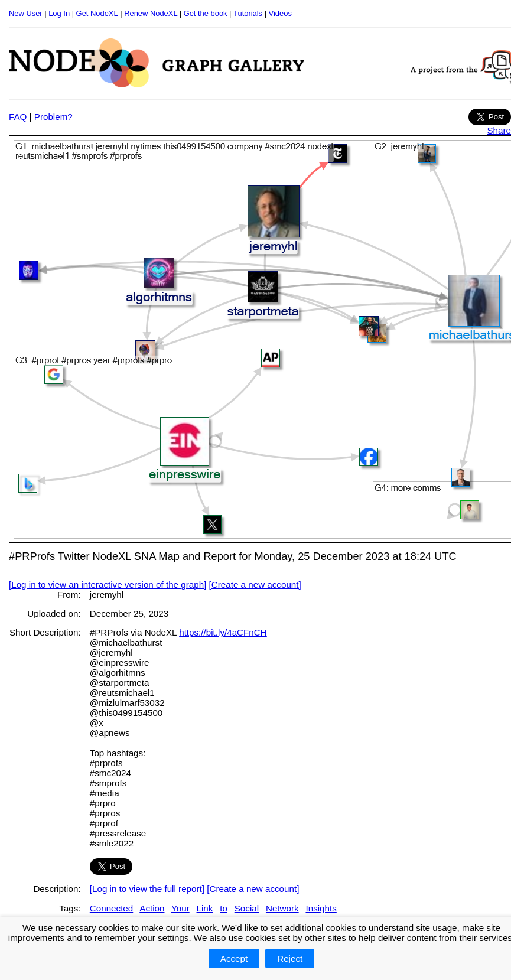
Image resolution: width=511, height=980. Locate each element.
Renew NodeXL (151, 13)
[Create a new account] (255, 585)
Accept (234, 958)
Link (205, 908)
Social (247, 908)
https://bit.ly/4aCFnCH (223, 632)
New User (26, 13)
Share (499, 130)
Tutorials (248, 13)
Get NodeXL (97, 13)
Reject (290, 958)
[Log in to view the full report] (147, 889)
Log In (59, 13)
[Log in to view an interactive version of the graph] (108, 585)
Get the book (206, 13)
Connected (111, 908)
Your (180, 908)
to (224, 908)
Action (152, 908)
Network (282, 908)
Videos (280, 13)
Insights (321, 908)
